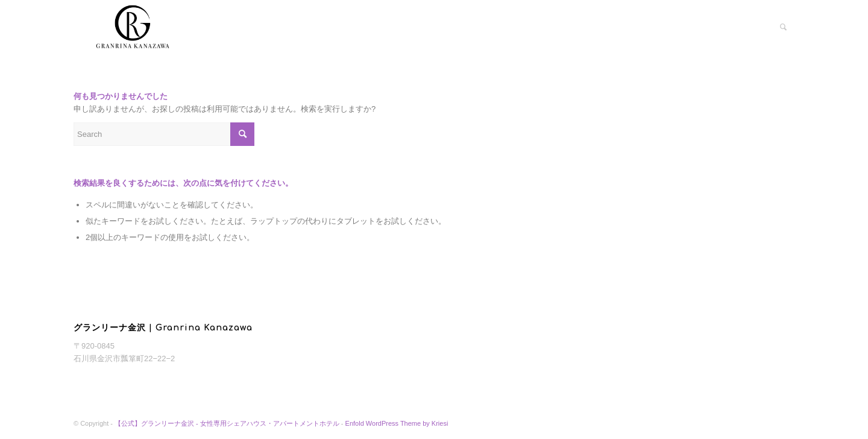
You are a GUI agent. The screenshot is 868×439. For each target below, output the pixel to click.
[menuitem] (783, 27)
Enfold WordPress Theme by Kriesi (397, 423)
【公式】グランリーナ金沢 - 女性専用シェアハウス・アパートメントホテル (227, 423)
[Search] (783, 27)
